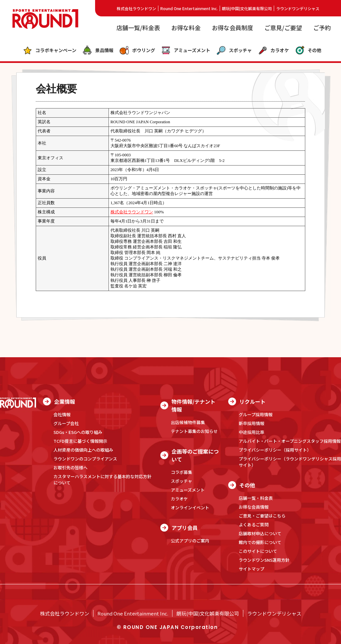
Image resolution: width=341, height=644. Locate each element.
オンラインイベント (190, 507)
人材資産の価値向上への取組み (83, 450)
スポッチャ (234, 50)
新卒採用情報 (251, 423)
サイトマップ (251, 569)
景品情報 (98, 50)
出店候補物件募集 (188, 422)
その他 (308, 50)
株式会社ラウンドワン (136, 8)
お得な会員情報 (254, 507)
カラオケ (273, 50)
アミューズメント (186, 50)
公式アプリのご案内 (190, 541)
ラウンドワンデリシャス (298, 8)
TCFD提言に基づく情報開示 (80, 441)
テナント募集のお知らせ (194, 431)
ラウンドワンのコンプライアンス (85, 459)
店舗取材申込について (260, 533)
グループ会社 (66, 423)
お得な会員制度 (232, 28)
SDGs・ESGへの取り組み (78, 432)
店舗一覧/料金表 (138, 28)
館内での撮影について (260, 542)
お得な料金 (186, 28)
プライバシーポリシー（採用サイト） (275, 450)
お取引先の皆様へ (70, 468)
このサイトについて (258, 551)
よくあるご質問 (254, 525)
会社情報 (62, 414)
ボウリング (137, 50)
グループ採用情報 (256, 414)
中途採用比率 (251, 432)
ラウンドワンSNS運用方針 (264, 560)
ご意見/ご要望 (283, 28)
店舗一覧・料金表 (256, 498)
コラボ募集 (181, 472)
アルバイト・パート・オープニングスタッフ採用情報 (290, 441)
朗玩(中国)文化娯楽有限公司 (247, 8)
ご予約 (322, 28)
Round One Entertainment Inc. (189, 8)
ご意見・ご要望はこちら (262, 516)
